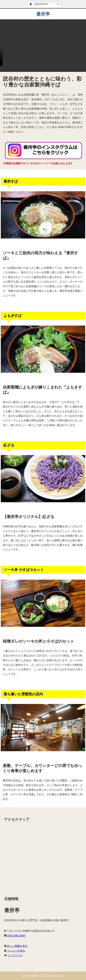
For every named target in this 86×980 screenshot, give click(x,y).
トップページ (15, 955)
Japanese (38, 4)
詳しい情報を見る (17, 946)
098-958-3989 (16, 935)
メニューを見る (16, 951)
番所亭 (43, 14)
